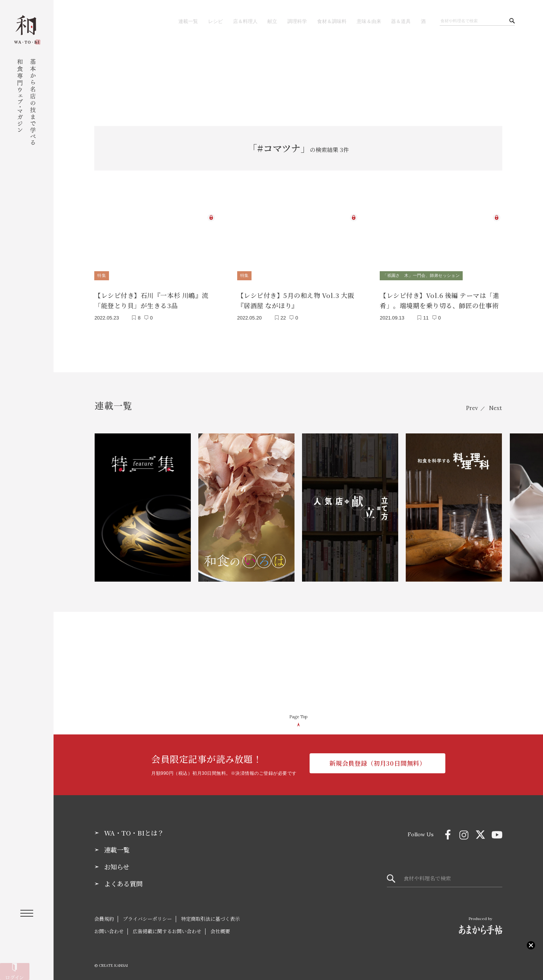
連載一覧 (176, 21)
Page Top (298, 714)
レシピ (205, 21)
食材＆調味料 (327, 21)
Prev (468, 405)
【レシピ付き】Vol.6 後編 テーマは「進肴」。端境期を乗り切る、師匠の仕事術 (439, 297)
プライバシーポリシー (147, 917)
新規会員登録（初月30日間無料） (377, 762)
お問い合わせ (109, 930)
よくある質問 (124, 882)
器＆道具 (400, 21)
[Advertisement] (298, 70)
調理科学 (290, 21)
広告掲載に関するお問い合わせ (167, 930)
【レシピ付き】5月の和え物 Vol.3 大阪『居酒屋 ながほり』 (296, 297)
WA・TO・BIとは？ (136, 830)
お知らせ (117, 865)
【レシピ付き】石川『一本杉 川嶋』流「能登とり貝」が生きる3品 (151, 297)
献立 (264, 21)
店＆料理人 (236, 21)
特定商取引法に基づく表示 (210, 917)
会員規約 (104, 917)
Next (495, 405)
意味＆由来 (366, 21)
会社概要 (220, 930)
